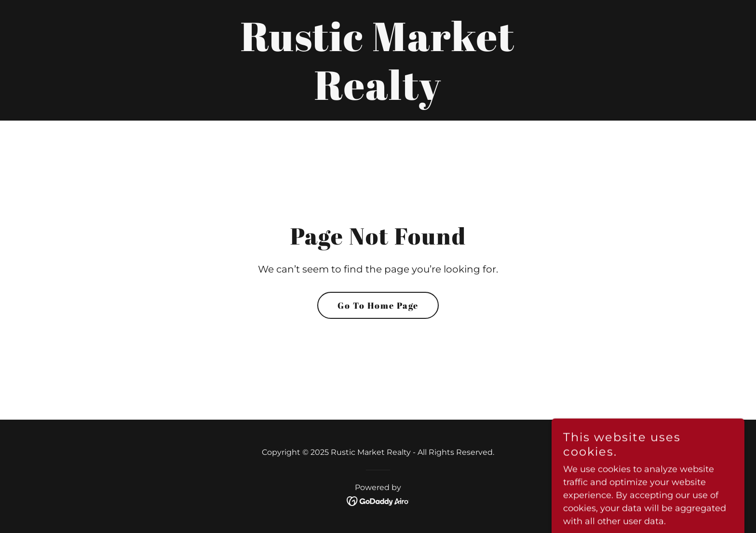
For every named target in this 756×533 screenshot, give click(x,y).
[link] (378, 97)
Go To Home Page (378, 305)
